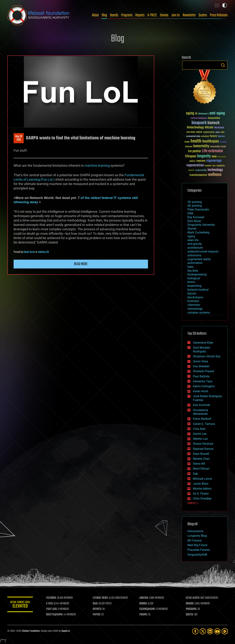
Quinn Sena (200, 361)
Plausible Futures (199, 550)
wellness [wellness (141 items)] (215, 175)
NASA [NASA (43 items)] (214, 157)
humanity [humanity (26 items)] (223, 142)
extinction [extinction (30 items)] (205, 137)
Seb (195, 474)
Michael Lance (202, 479)
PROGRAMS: (191, 609)
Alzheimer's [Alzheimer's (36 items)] (203, 114)
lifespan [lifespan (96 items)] (191, 156)
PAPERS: (97, 615)
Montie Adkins (202, 489)
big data (193, 271)
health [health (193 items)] (196, 141)
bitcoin (192, 293)
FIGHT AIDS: (52, 609)
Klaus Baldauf (202, 419)
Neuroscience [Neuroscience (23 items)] (222, 157)
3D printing (195, 202)
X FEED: (50, 604)
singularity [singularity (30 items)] (221, 166)
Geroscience (195, 531)
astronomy (194, 255)
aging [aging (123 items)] (190, 113)
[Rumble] (225, 631)
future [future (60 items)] (213, 136)
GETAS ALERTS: (193, 598)
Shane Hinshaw (203, 444)
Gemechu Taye (203, 381)
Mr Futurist (195, 540)
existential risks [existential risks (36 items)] (193, 137)
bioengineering (197, 274)
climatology (195, 309)
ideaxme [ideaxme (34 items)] (189, 147)
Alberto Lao (200, 439)
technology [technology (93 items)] (215, 170)
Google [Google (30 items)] (187, 142)
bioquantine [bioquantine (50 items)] (214, 118)
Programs (127, 15)
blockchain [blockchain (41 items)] (219, 128)
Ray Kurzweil (196, 217)
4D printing (195, 206)
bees (190, 267)
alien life (193, 240)
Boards (114, 15)
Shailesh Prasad (204, 371)
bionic (191, 282)
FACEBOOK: (51, 598)
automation (195, 263)
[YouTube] (217, 631)
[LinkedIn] (210, 631)
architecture (195, 248)
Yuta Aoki (199, 429)
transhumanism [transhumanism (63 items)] (198, 175)
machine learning (97, 165)
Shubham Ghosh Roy (207, 356)
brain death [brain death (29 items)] (191, 132)
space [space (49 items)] (191, 170)
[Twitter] (203, 631)
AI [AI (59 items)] (196, 114)
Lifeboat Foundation (31, 631)
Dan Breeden (201, 366)
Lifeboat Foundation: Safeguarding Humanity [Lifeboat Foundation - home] (39, 15)
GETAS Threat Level (20, 605)
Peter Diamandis (198, 210)
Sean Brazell (201, 454)
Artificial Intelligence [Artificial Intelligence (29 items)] (199, 118)
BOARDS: (190, 604)
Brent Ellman (201, 469)
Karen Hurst (29, 252)
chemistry (194, 305)
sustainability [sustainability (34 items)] (201, 171)
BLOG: (95, 604)
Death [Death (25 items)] (223, 132)
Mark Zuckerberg (198, 232)
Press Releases (219, 15)
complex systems (199, 313)
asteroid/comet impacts (203, 251)
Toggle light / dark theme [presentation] (225, 5)
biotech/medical (198, 290)
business (193, 301)
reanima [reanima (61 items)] (201, 161)
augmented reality (199, 259)
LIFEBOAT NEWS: (101, 598)
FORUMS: (144, 615)
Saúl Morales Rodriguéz (201, 350)
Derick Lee (200, 434)
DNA (190, 213)
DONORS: (143, 604)
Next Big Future (197, 545)
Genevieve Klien (203, 343)
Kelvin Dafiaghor (204, 386)
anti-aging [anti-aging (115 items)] (217, 113)
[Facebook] (195, 631)
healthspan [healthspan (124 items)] (211, 141)
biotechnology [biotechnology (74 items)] (195, 128)
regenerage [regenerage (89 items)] (214, 161)
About (95, 15)
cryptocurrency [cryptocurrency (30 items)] (209, 132)
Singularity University (201, 225)
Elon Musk (194, 221)
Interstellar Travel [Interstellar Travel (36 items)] (218, 147)
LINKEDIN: (144, 598)
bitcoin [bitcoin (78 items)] (209, 128)
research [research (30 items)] (208, 166)
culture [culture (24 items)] (218, 132)
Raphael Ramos (203, 449)
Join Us (176, 15)
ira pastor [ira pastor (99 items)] (195, 151)
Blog (104, 15)
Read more (81, 264)
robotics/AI (43, 252)
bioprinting (194, 286)
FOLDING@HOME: (148, 609)
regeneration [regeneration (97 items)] (195, 165)
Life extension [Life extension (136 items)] (212, 151)
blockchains (195, 297)
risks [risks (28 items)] (214, 166)
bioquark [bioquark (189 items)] (199, 123)
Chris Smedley (202, 498)
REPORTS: (97, 609)
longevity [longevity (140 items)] (204, 156)
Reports (140, 15)
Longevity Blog (197, 536)
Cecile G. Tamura (204, 424)
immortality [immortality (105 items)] (201, 146)
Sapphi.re (66, 631)
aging (191, 236)
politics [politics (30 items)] (192, 161)
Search (223, 65)
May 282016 (19, 138)
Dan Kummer (201, 405)
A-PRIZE (152, 15)
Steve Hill (199, 464)
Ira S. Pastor (201, 494)
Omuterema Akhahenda (201, 412)
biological (194, 278)
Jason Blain (201, 484)
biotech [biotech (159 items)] (214, 123)
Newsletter (189, 15)
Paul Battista (201, 376)
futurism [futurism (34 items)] (221, 137)
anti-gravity (195, 244)
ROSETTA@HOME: (55, 615)
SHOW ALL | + (193, 503)
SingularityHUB (197, 555)
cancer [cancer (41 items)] (199, 132)
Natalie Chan (201, 459)
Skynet (192, 229)
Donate (164, 15)
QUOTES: (190, 615)
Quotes (203, 15)
